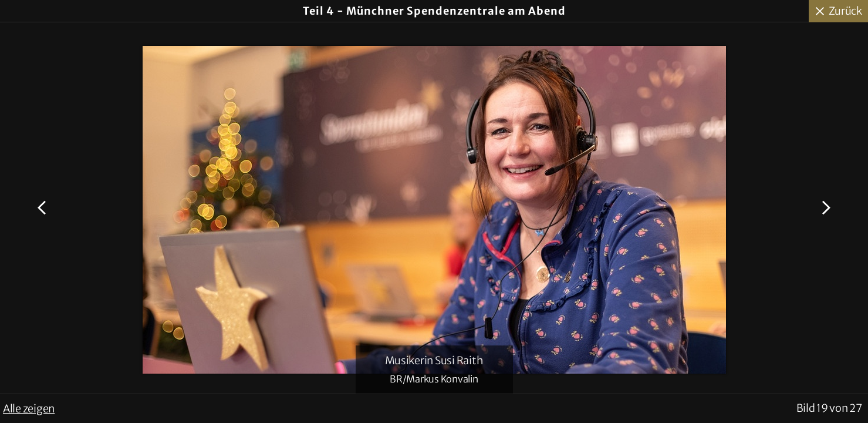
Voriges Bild (43, 208)
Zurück (846, 11)
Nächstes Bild (825, 208)
